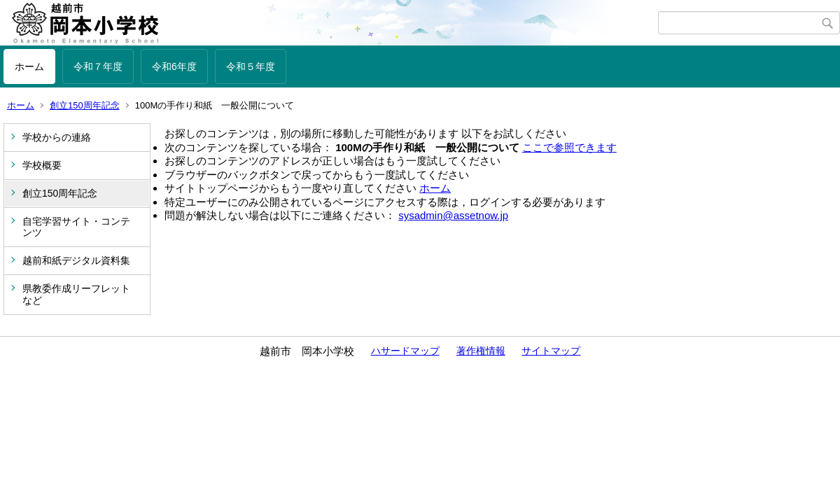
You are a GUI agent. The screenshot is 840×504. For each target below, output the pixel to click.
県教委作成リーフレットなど (76, 294)
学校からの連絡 (57, 137)
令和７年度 (98, 66)
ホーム (29, 66)
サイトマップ (551, 351)
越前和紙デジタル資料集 (76, 260)
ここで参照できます (569, 147)
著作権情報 (481, 351)
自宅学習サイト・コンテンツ (76, 227)
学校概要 (42, 165)
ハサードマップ (405, 351)
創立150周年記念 (85, 105)
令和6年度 (174, 66)
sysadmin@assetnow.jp (453, 215)
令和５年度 (251, 66)
